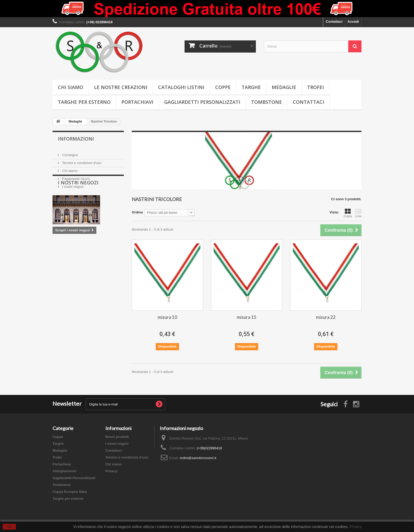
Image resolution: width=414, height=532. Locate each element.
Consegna (70, 153)
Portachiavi (137, 102)
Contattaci (334, 22)
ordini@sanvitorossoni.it (198, 458)
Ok (9, 527)
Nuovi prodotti (117, 437)
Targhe (251, 87)
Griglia (348, 213)
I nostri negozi (72, 185)
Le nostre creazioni (121, 87)
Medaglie (284, 87)
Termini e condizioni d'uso (81, 161)
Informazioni (76, 139)
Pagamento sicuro (76, 177)
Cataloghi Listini (181, 87)
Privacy (111, 471)
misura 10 (167, 317)
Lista (358, 213)
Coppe (223, 87)
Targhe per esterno (84, 102)
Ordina (137, 212)
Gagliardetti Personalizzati (202, 102)
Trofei (316, 87)
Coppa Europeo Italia (70, 492)
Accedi (353, 22)
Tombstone (267, 102)
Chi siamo (70, 87)
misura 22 (326, 317)
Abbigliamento (64, 471)
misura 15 (247, 317)
